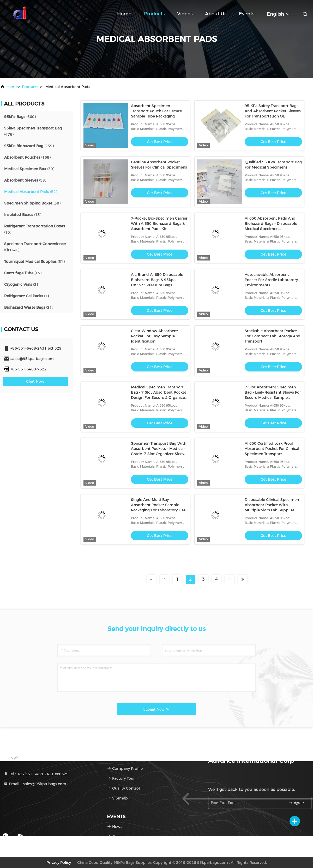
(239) (29, 146)
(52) (31, 192)
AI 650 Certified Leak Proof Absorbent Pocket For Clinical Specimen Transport (272, 449)
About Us (216, 14)
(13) (23, 215)
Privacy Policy (59, 863)
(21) (29, 307)
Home (124, 14)
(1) (26, 296)
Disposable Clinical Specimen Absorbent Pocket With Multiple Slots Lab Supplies (272, 505)
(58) (25, 180)
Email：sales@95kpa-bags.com (35, 784)
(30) (29, 169)
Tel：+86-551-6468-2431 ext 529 (36, 774)
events (247, 14)
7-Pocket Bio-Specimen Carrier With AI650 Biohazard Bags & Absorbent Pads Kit (159, 224)
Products (154, 14)
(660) (20, 117)
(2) (21, 284)
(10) (35, 229)
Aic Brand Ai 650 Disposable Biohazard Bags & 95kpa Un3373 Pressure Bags (157, 280)
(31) (34, 262)
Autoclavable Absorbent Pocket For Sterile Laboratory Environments (271, 280)
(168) (27, 157)
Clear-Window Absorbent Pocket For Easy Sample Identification (154, 336)
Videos (185, 14)
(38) (32, 203)
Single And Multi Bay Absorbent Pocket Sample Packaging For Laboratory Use (158, 505)
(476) (33, 131)
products (30, 87)
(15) (23, 273)
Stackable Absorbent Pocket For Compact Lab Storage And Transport (273, 336)
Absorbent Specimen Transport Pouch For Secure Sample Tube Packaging (156, 111)
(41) (35, 247)
